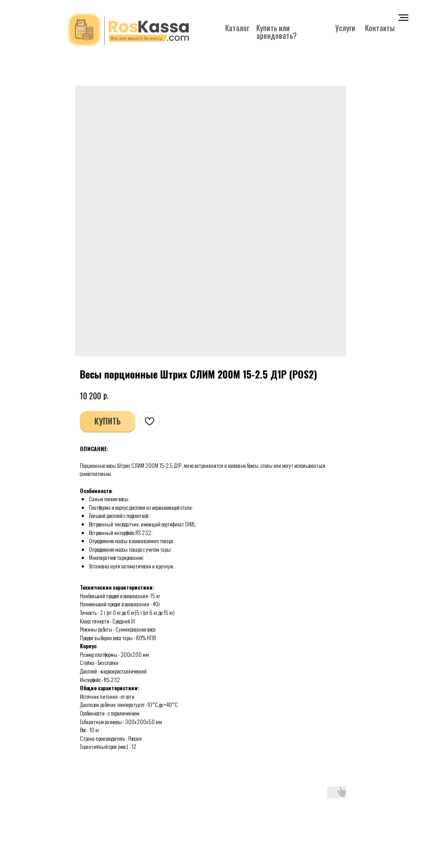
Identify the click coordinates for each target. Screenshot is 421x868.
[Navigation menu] (403, 18)
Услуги (345, 28)
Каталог (237, 28)
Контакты (380, 28)
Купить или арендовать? (277, 32)
